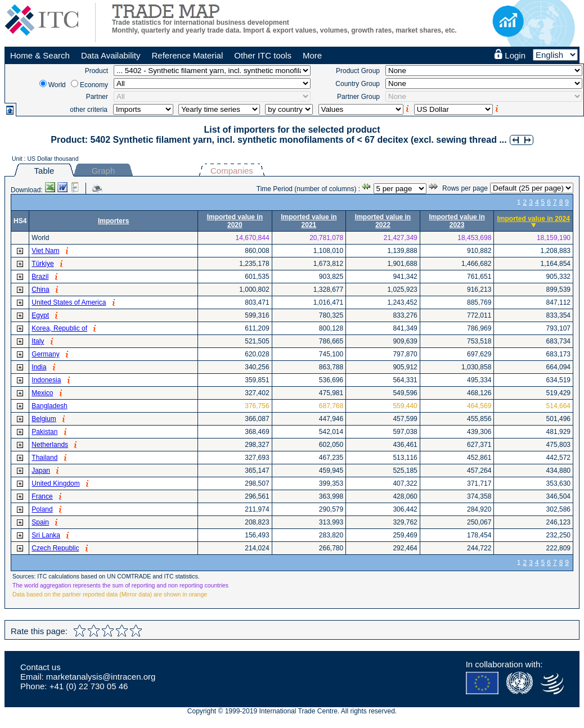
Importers (113, 221)
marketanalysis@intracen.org (101, 677)
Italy (38, 341)
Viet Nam (45, 251)
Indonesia (46, 380)
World (57, 85)
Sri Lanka (46, 535)
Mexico (42, 393)
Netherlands (50, 445)
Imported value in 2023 (457, 221)
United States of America (69, 302)
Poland (42, 509)
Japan (41, 471)
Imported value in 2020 (235, 221)
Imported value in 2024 (533, 219)
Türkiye (42, 264)
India (39, 367)
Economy (94, 85)
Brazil (40, 277)
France (42, 496)
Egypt (40, 315)
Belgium (44, 419)
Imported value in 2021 (309, 221)
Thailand (44, 458)
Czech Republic (55, 548)
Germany (45, 354)
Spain (40, 522)
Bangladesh (49, 406)
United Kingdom (55, 483)
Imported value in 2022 (383, 221)
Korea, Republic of (59, 328)
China (40, 290)
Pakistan (44, 432)
